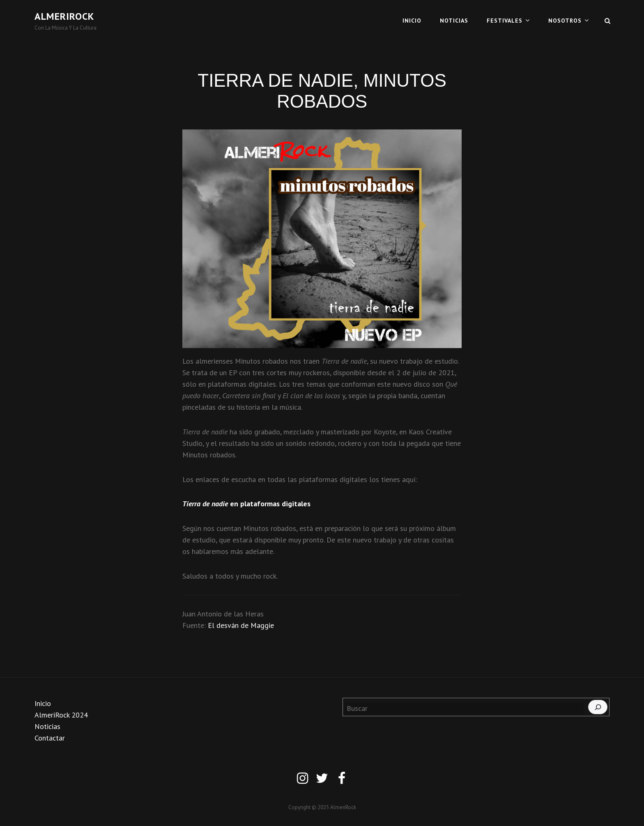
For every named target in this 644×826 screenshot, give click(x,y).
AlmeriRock (64, 16)
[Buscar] (598, 707)
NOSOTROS (565, 21)
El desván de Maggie (241, 625)
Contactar (50, 738)
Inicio (43, 703)
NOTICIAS (454, 21)
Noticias (47, 726)
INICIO (412, 21)
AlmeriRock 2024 (61, 715)
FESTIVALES (505, 21)
